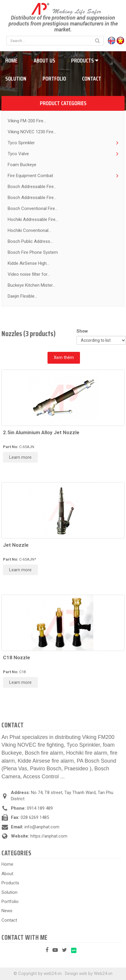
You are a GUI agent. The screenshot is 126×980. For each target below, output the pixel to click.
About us (44, 60)
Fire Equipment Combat (30, 176)
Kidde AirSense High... (28, 263)
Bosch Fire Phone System (33, 252)
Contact (92, 78)
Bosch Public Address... (30, 241)
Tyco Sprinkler (21, 143)
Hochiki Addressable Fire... (33, 219)
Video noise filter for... (29, 274)
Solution (9, 892)
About (7, 874)
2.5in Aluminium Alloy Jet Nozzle (41, 432)
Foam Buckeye (22, 165)
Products (85, 60)
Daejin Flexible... (22, 296)
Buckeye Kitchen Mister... (31, 285)
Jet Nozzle (16, 545)
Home (7, 864)
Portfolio (54, 78)
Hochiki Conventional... (29, 230)
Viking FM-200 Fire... (27, 121)
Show (83, 331)
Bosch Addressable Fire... (32, 187)
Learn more (20, 457)
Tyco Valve (18, 154)
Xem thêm (64, 357)
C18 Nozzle (17, 657)
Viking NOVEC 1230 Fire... (32, 132)
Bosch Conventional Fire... (33, 208)
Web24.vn (103, 973)
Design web (76, 973)
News (7, 911)
